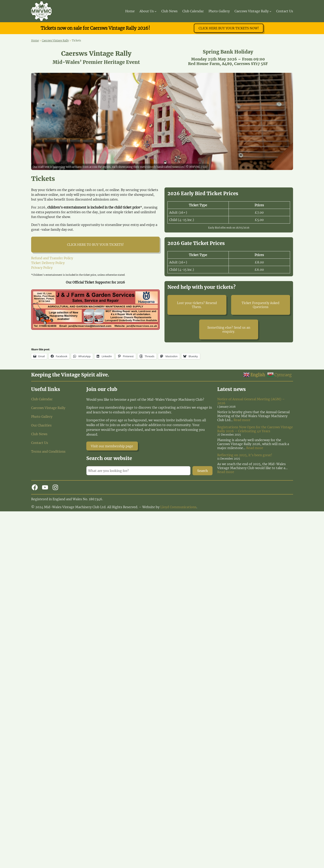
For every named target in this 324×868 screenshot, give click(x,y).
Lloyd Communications (178, 507)
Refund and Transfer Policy (52, 258)
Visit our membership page (112, 446)
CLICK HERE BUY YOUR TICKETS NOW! (229, 28)
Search (203, 471)
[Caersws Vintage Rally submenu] (270, 11)
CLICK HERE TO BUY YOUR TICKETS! (95, 245)
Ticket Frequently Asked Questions (261, 305)
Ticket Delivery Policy (48, 263)
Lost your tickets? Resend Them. (197, 305)
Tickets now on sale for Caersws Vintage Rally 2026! (95, 28)
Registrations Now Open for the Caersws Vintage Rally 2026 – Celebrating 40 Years (255, 429)
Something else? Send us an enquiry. (229, 329)
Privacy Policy (42, 268)
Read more (242, 420)
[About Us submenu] (156, 11)
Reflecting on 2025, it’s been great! (245, 455)
